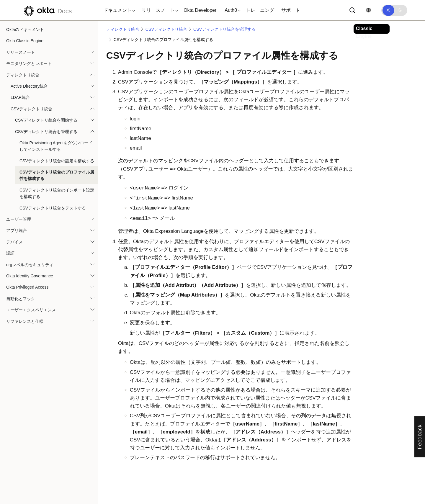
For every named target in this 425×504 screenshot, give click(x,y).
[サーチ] (352, 10)
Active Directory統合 (29, 86)
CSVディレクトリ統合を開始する (46, 120)
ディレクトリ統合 (23, 75)
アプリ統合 (17, 230)
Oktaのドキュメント (25, 30)
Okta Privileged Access (27, 287)
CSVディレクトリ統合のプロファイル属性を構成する (57, 175)
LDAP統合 (20, 97)
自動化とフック (21, 299)
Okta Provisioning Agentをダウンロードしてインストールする (56, 146)
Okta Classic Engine (25, 41)
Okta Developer (200, 10)
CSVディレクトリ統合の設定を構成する (57, 161)
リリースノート (21, 52)
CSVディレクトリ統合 (31, 109)
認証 (10, 253)
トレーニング (260, 10)
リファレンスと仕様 (25, 321)
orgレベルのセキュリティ (30, 265)
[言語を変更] (368, 10)
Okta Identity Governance (30, 276)
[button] (118, 10)
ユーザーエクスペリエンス (31, 310)
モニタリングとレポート (29, 63)
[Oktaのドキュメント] (47, 10)
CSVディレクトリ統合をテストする (53, 208)
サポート (291, 10)
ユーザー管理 (19, 219)
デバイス (14, 242)
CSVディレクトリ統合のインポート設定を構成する (57, 193)
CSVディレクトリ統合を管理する (46, 132)
